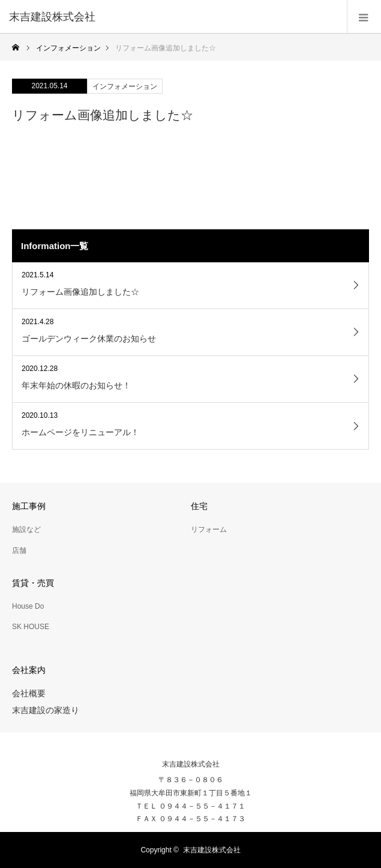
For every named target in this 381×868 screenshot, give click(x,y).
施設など (26, 529)
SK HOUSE (31, 627)
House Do (28, 606)
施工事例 (29, 506)
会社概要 (29, 693)
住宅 (199, 506)
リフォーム (209, 529)
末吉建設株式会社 (191, 764)
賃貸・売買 (33, 583)
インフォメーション (125, 86)
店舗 (19, 550)
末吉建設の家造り (46, 710)
